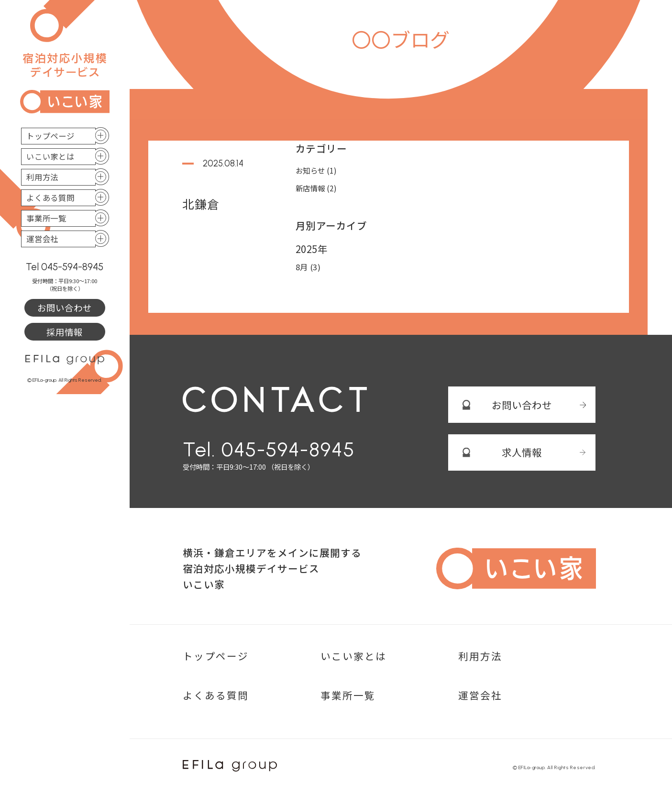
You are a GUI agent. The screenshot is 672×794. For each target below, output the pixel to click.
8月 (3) (308, 267)
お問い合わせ (65, 308)
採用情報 (65, 332)
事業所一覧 (46, 218)
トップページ (50, 136)
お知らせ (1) (316, 170)
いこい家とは (50, 156)
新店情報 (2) (316, 188)
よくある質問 (50, 198)
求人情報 (522, 452)
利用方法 (42, 177)
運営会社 (42, 239)
